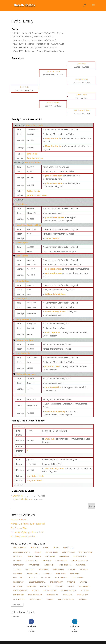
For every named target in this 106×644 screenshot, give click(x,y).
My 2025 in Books (19, 519)
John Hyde (32, 154)
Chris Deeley (68, 548)
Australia (35, 548)
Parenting (71, 582)
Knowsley (84, 569)
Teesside (50, 599)
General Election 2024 (80, 561)
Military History (61, 578)
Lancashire (18, 574)
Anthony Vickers (20, 548)
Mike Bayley (46, 578)
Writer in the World (66, 599)
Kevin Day (72, 569)
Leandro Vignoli (33, 574)
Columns (38, 552)
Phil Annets (31, 586)
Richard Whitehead (69, 591)
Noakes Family (19, 582)
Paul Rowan (18, 586)
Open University (56, 582)
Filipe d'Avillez (31, 561)
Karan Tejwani (58, 569)
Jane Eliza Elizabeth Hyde (29, 225)
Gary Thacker (61, 561)
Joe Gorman (43, 569)
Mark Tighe (74, 574)
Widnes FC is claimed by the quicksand (28, 524)
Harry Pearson (34, 565)
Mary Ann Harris (33, 162)
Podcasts (60, 586)
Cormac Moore (52, 552)
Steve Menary (82, 595)
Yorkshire (82, 599)
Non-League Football (37, 582)
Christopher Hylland (22, 552)
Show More (17, 605)
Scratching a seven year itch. (23, 536)
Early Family (64, 556)
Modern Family (78, 578)
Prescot (71, 586)
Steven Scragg (19, 599)
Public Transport (20, 591)
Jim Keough (30, 569)
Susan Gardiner (36, 599)
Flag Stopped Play (19, 528)
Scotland (85, 591)
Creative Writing (86, 552)
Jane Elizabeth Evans (37, 195)
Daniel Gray (18, 556)
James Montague (65, 565)
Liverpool (48, 574)
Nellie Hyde (22, 242)
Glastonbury (18, 565)
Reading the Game (50, 591)
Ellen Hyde (22, 298)
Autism (46, 548)
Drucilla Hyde (23, 281)
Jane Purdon (81, 565)
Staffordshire (53, 595)
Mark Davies (61, 574)
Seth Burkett (18, 595)
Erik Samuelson (80, 556)
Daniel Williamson (34, 556)
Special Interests (35, 595)
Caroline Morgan (35, 158)
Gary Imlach (46, 561)
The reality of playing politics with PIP (27, 532)
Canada (56, 548)
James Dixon (49, 565)
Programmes (84, 586)
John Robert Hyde (34, 125)
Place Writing (46, 586)
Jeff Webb (17, 569)
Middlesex (33, 578)
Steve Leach (68, 595)
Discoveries (50, 556)
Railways (35, 591)
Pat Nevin (83, 582)
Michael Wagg (19, 578)
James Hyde (22, 256)
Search (92, 506)
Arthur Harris (33, 191)
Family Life (17, 561)
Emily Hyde (22, 204)
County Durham (68, 552)
